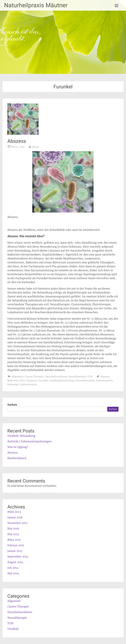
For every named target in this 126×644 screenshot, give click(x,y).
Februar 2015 (16, 545)
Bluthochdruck (17, 458)
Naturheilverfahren (56, 377)
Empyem (32, 380)
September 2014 (18, 556)
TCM (90, 377)
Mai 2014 (13, 573)
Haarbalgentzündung (62, 380)
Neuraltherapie (77, 377)
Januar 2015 (15, 551)
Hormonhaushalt (85, 380)
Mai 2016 (13, 529)
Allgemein (17, 377)
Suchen (12, 405)
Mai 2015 (13, 534)
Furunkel (43, 380)
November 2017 (17, 523)
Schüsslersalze (29, 384)
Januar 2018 (15, 517)
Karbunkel (13, 384)
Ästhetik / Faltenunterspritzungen (29, 441)
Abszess (17, 141)
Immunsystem (104, 380)
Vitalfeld (13, 629)
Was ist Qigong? (18, 447)
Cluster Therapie (34, 377)
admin (35, 147)
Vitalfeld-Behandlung (21, 436)
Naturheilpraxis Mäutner (36, 5)
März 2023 (14, 512)
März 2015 (14, 540)
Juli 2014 (13, 568)
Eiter (22, 380)
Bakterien (13, 380)
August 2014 (15, 562)
